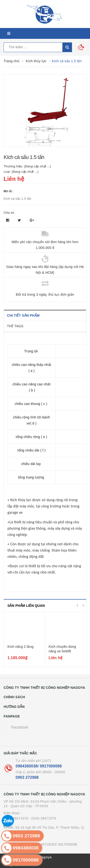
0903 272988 (27, 777)
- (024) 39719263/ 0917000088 (53, 844)
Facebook (20, 727)
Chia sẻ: (9, 213)
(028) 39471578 (16, 818)
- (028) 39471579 (43, 818)
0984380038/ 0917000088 (39, 766)
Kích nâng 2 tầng (20, 647)
